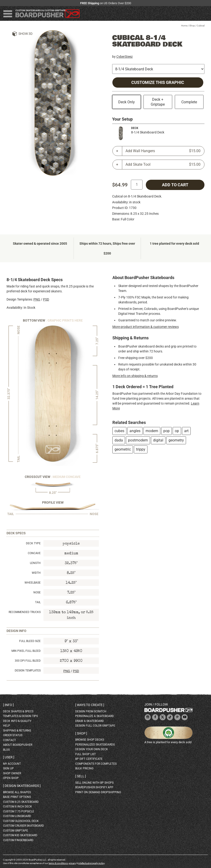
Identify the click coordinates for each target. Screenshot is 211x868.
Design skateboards (22, 786)
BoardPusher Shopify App (94, 787)
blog (6, 750)
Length (35, 563)
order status (13, 735)
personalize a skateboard (95, 716)
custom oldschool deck (21, 821)
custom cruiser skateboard (23, 826)
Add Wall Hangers (163, 151)
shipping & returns (17, 731)
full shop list (86, 754)
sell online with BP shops (94, 783)
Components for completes (96, 764)
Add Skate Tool (163, 165)
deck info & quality (17, 721)
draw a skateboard (89, 721)
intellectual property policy (91, 863)
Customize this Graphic (158, 82)
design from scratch (91, 711)
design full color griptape (95, 726)
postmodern (138, 440)
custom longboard (17, 816)
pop (166, 431)
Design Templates (28, 671)
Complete (189, 102)
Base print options (17, 797)
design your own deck (92, 749)
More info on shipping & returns (135, 376)
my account (12, 764)
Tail (38, 602)
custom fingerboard (18, 840)
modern (152, 431)
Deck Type (33, 543)
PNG (37, 299)
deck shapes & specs (18, 711)
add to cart (175, 185)
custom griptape (16, 831)
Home (184, 26)
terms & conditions (58, 863)
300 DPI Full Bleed (28, 661)
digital (158, 440)
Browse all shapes (17, 792)
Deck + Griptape (158, 102)
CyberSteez (125, 57)
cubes (119, 431)
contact (9, 740)
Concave (34, 553)
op (177, 431)
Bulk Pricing (84, 768)
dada (119, 440)
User (9, 757)
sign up (8, 768)
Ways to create (90, 705)
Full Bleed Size (30, 641)
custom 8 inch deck (18, 807)
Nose (37, 592)
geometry (176, 440)
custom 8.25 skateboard (21, 802)
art (186, 431)
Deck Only (127, 102)
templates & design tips (20, 716)
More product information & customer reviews (146, 327)
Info (8, 705)
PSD (46, 299)
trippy (141, 449)
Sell (81, 776)
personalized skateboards (95, 745)
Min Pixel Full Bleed (26, 651)
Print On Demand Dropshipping (98, 792)
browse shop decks (90, 740)
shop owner (12, 773)
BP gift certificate (89, 759)
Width (36, 573)
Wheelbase (33, 583)
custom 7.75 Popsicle (19, 811)
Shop (192, 26)
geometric (123, 449)
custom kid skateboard (20, 835)
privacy (72, 863)
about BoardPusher (18, 745)
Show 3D (25, 34)
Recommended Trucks (25, 612)
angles (135, 431)
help (7, 726)
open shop (11, 778)
